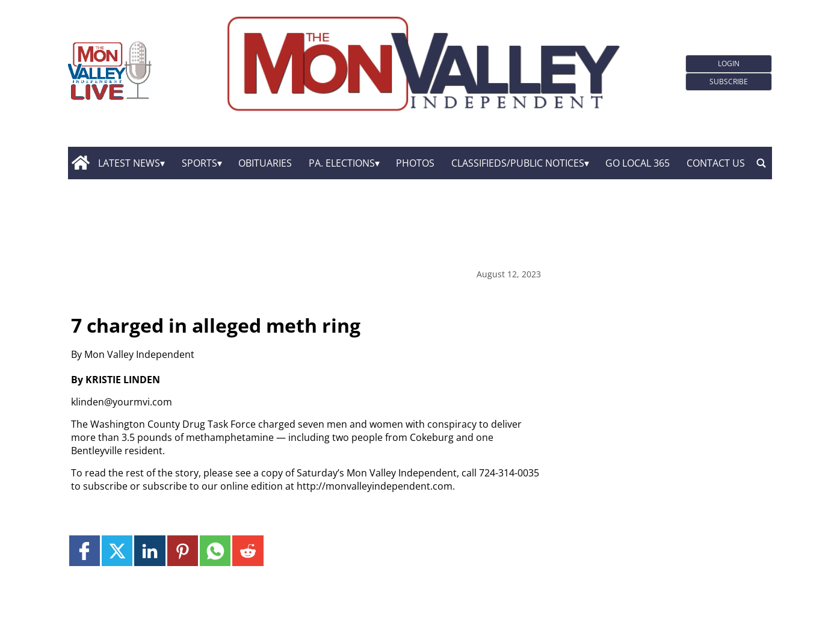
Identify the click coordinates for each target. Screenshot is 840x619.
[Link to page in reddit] (248, 551)
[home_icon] (80, 163)
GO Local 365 (638, 163)
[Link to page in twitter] (117, 551)
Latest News (129, 163)
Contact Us (716, 163)
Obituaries (265, 163)
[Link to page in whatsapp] (215, 551)
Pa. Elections (342, 163)
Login (729, 63)
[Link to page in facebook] (85, 551)
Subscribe (729, 82)
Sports (199, 163)
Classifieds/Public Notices (518, 163)
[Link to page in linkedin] (150, 551)
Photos (415, 163)
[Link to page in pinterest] (183, 551)
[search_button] (761, 163)
